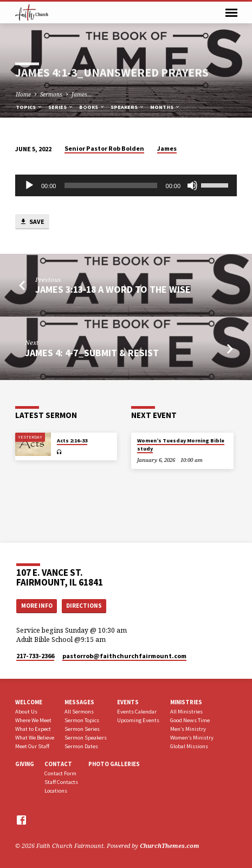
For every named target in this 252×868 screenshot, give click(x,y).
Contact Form (60, 773)
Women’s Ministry (192, 738)
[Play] (29, 185)
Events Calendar (137, 712)
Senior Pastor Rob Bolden (104, 148)
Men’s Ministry (188, 729)
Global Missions (189, 746)
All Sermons (79, 712)
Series (61, 107)
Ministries (186, 702)
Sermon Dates (81, 746)
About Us (26, 712)
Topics (29, 107)
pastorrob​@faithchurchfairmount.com (124, 656)
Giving (25, 764)
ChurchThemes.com (170, 846)
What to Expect (33, 729)
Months (165, 107)
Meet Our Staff (32, 746)
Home (23, 94)
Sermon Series (82, 729)
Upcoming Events (138, 720)
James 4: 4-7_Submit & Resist (92, 353)
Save (32, 222)
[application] (126, 185)
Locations (56, 791)
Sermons (51, 94)
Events (128, 702)
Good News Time (190, 720)
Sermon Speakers (86, 738)
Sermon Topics (82, 720)
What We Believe (35, 738)
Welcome (29, 702)
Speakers (128, 107)
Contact (58, 764)
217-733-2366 (35, 656)
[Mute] (192, 185)
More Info (37, 606)
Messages (79, 702)
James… (82, 94)
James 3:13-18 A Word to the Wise (113, 289)
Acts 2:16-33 (72, 441)
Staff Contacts (61, 782)
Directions (84, 606)
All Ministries (186, 712)
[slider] (111, 185)
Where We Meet (33, 720)
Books (92, 107)
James (167, 148)
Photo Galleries (114, 764)
